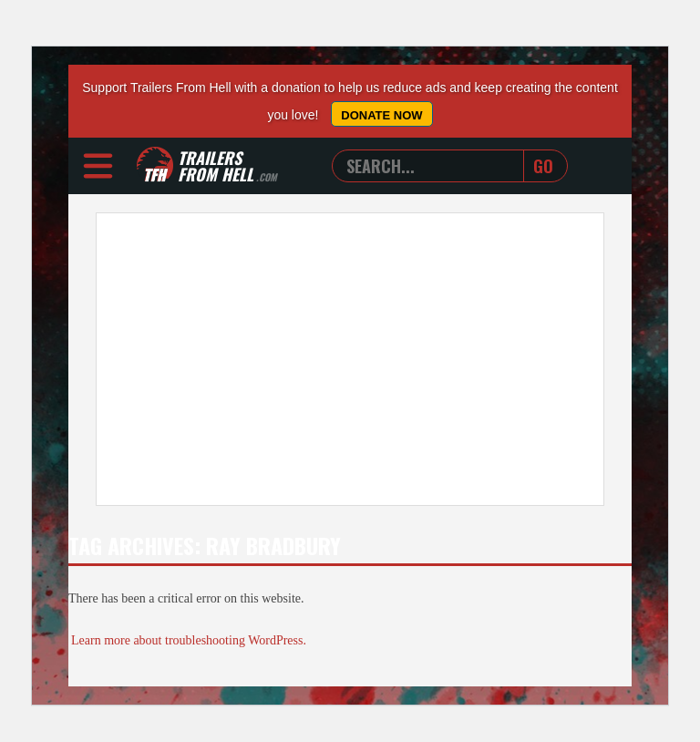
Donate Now (381, 115)
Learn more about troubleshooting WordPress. (189, 640)
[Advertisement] (350, 359)
